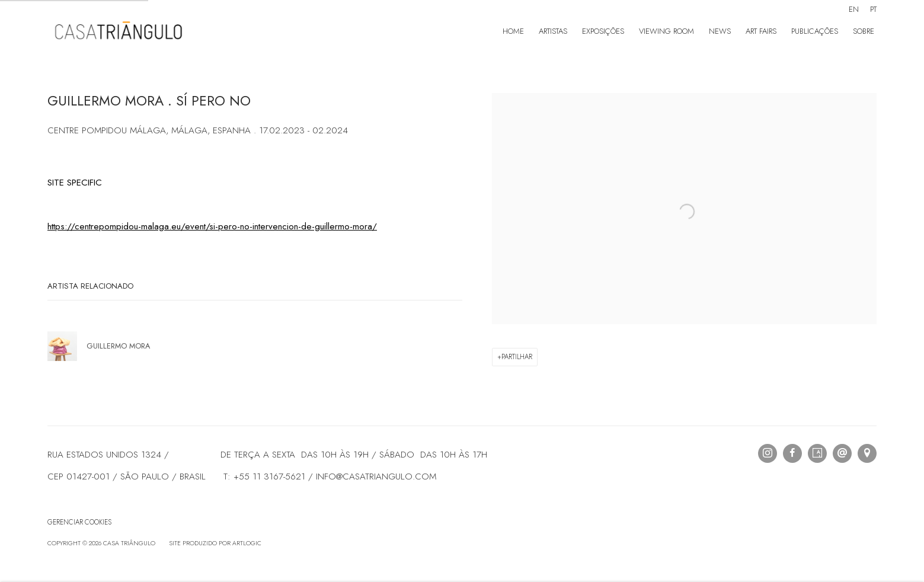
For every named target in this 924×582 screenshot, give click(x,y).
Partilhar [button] (517, 357)
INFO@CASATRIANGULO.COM (376, 477)
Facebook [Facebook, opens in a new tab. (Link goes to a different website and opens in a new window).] (792, 453)
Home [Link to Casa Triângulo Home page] (513, 31)
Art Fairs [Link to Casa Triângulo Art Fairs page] (761, 31)
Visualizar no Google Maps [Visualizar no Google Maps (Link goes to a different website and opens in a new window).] (867, 453)
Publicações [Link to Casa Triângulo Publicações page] (815, 31)
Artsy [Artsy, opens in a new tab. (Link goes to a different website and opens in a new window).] (817, 453)
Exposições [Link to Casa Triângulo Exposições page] (603, 31)
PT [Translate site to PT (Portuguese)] (873, 9)
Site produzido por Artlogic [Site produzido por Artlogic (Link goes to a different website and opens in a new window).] (215, 543)
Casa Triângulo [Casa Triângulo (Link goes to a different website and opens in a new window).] (119, 32)
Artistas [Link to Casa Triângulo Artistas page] (553, 31)
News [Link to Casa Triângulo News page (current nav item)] (720, 31)
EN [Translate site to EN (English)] (854, 9)
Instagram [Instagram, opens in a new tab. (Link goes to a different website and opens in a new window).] (768, 453)
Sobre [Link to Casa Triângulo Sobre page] (864, 31)
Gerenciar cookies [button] (79, 522)
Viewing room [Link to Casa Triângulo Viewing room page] (666, 31)
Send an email (842, 453)
